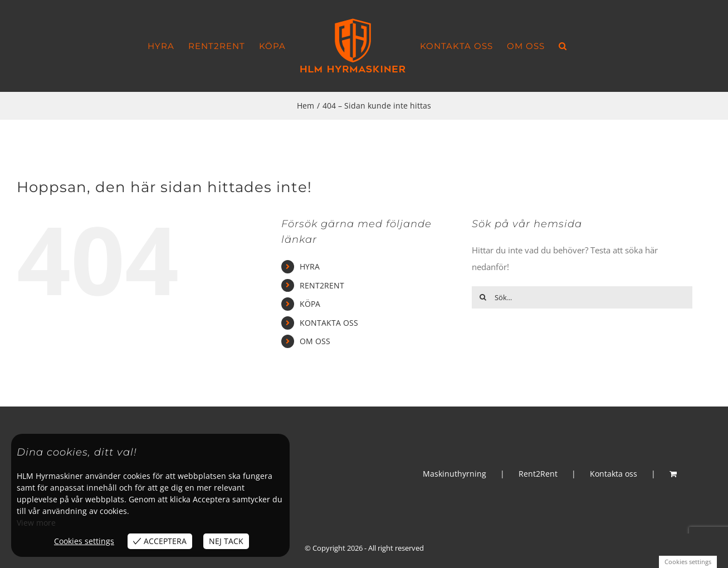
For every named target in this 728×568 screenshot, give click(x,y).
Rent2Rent (538, 474)
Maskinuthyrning (455, 474)
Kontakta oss (614, 474)
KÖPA (310, 304)
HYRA (310, 266)
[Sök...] (582, 297)
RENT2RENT (322, 285)
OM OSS (315, 341)
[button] (563, 46)
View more (36, 523)
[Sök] (483, 297)
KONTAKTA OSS (329, 323)
